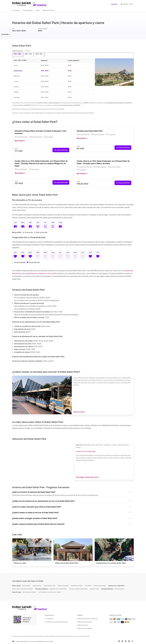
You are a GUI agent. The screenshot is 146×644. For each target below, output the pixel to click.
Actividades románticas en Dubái (50, 592)
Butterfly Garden (77, 585)
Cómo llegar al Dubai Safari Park (87, 477)
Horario (28, 51)
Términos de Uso (83, 625)
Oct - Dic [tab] (38, 54)
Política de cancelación (85, 628)
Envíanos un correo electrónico (57, 622)
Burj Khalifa (26, 585)
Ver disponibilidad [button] (61, 150)
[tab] (89, 55)
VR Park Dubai (119, 589)
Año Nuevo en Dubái (29, 592)
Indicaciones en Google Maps (86, 451)
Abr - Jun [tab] (28, 54)
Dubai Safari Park (17, 51)
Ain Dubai (88, 585)
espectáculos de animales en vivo (38, 273)
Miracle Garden (63, 585)
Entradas (114, 4)
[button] (72, 492)
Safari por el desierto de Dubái (22, 589)
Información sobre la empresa (87, 618)
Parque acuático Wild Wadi (78, 589)
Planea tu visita (79, 412)
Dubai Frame (37, 585)
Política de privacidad (84, 622)
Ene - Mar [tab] (18, 54)
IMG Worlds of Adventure (58, 589)
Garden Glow (94, 589)
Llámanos (50, 618)
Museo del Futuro (100, 585)
